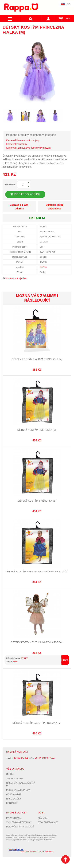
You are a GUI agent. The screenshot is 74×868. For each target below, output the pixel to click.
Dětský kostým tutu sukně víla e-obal (37, 642)
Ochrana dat (14, 794)
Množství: (10, 185)
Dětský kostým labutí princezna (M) (37, 723)
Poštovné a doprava (18, 790)
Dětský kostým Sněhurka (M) (37, 430)
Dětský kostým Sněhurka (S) (37, 501)
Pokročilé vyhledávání (20, 827)
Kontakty (12, 803)
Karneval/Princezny (17, 144)
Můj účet (43, 818)
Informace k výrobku (16, 278)
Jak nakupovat (15, 778)
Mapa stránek (14, 818)
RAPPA (43, 267)
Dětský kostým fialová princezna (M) (37, 359)
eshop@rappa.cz (45, 758)
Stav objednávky (48, 822)
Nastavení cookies (28, 852)
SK (69, 4)
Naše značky (14, 799)
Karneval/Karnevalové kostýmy (23, 140)
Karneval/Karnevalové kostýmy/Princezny (29, 148)
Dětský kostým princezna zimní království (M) (37, 571)
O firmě (11, 774)
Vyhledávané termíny (19, 822)
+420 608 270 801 (20, 758)
